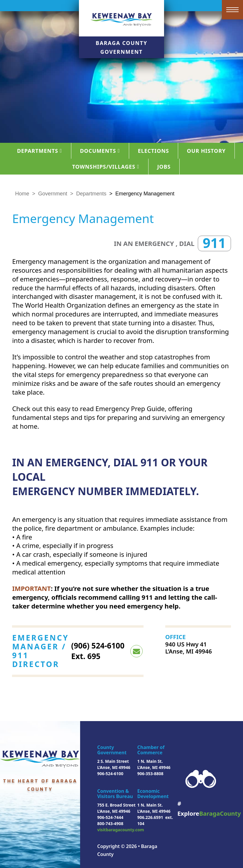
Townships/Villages (106, 167)
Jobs (164, 167)
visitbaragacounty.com (121, 830)
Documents (100, 151)
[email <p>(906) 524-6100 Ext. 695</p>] (136, 651)
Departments (40, 151)
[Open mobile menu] (232, 10)
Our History (206, 151)
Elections (153, 151)
